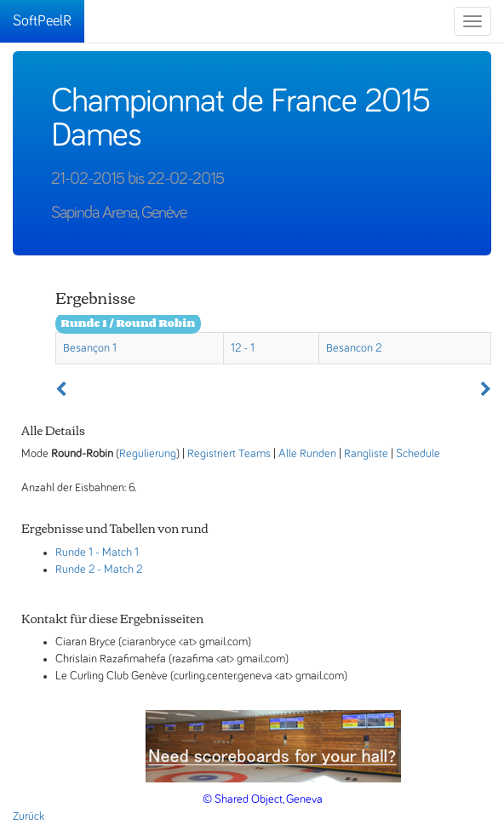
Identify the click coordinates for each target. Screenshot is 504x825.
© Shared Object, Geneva (263, 799)
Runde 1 (74, 553)
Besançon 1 (90, 348)
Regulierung (148, 454)
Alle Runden (307, 454)
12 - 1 (243, 348)
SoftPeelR (42, 21)
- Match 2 (120, 570)
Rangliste (366, 454)
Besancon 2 (354, 348)
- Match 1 (117, 553)
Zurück (29, 816)
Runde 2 (75, 570)
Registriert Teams (229, 454)
